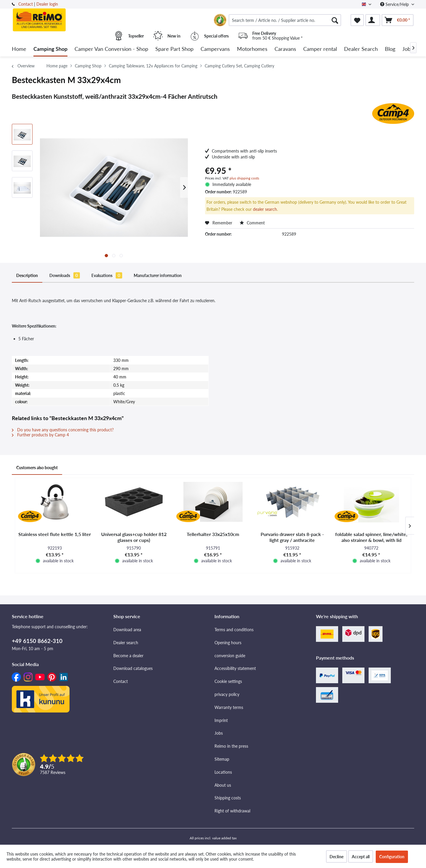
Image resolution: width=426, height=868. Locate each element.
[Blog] (390, 49)
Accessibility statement (235, 668)
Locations (223, 772)
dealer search (265, 209)
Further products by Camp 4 (40, 435)
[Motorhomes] (252, 49)
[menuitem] (285, 20)
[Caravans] (285, 49)
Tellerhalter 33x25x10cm (213, 534)
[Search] (335, 20)
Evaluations (107, 275)
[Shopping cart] (398, 20)
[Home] (19, 49)
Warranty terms (229, 707)
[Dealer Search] (361, 49)
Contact (26, 4)
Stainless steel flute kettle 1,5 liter (55, 534)
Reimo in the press (231, 746)
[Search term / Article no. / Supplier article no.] (285, 20)
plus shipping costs (244, 178)
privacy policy (227, 694)
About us (223, 785)
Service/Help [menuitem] (395, 4)
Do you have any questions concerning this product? (63, 430)
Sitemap (222, 759)
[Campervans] (215, 49)
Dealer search (126, 643)
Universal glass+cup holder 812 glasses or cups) (134, 537)
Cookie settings (228, 681)
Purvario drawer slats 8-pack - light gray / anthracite (292, 537)
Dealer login (47, 4)
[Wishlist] (357, 20)
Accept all (361, 857)
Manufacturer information (158, 275)
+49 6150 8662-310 (37, 641)
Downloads (65, 275)
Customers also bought (37, 468)
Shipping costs (228, 798)
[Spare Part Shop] (174, 49)
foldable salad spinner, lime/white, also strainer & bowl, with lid (371, 537)
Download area (127, 630)
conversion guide (230, 656)
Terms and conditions (234, 630)
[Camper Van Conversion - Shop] (111, 49)
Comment (252, 223)
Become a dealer (128, 656)
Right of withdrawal (232, 811)
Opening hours (228, 643)
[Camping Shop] (50, 49)
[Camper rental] (320, 49)
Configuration (392, 857)
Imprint (221, 720)
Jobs (219, 733)
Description (27, 275)
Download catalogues (133, 668)
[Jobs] (408, 49)
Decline (337, 857)
